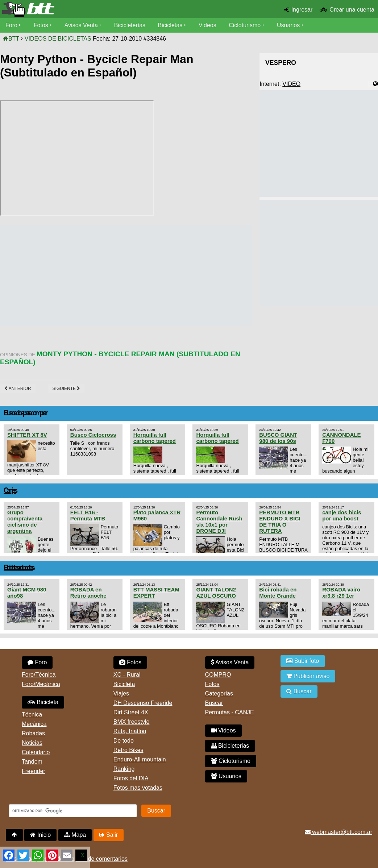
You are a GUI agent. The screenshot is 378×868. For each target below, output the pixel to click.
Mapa (75, 835)
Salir (109, 835)
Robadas (33, 733)
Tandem (32, 762)
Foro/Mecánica (41, 684)
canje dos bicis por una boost (342, 515)
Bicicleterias (230, 746)
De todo (124, 741)
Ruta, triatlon (130, 731)
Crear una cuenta (352, 10)
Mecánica (34, 724)
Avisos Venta (81, 25)
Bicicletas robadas (18, 568)
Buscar (214, 703)
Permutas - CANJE (230, 712)
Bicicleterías (130, 25)
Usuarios (288, 25)
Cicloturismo (245, 25)
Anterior (18, 389)
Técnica (32, 715)
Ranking (124, 769)
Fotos (41, 25)
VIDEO (291, 84)
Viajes (121, 693)
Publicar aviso (308, 676)
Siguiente (66, 389)
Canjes (10, 491)
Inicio (40, 835)
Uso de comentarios (102, 859)
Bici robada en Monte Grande (278, 593)
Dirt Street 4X (131, 712)
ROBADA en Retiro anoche (88, 593)
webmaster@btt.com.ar (338, 832)
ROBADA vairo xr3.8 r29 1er (341, 593)
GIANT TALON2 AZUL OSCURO (216, 593)
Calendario (36, 752)
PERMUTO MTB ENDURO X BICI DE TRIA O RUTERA (280, 522)
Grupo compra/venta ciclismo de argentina (25, 522)
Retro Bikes (128, 750)
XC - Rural (127, 675)
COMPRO (218, 675)
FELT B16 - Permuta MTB (88, 515)
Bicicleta (43, 702)
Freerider (34, 771)
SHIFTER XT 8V (27, 435)
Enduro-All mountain (140, 759)
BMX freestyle (132, 722)
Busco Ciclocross (93, 435)
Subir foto (303, 661)
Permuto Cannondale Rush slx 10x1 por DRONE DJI (219, 522)
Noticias (32, 743)
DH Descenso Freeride (143, 703)
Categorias (219, 693)
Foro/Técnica (39, 675)
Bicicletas (171, 25)
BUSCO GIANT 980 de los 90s (278, 438)
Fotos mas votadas (138, 788)
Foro (11, 25)
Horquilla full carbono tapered (155, 438)
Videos (207, 25)
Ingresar (302, 10)
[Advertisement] (132, 275)
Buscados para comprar (25, 413)
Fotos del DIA (131, 778)
